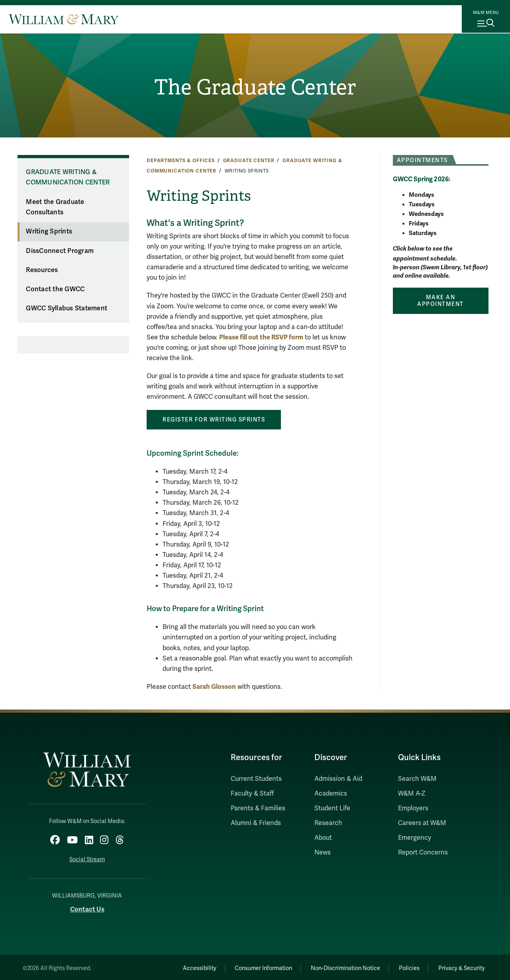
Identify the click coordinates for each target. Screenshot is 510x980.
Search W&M (417, 779)
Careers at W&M (422, 823)
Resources (42, 270)
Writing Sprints (49, 231)
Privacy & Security (460, 966)
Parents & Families (258, 808)
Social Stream (87, 857)
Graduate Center (249, 161)
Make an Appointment (440, 301)
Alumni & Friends (256, 823)
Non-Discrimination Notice (334, 966)
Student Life (332, 808)
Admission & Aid (338, 779)
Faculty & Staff (252, 794)
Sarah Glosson (214, 687)
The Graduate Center (255, 88)
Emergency (415, 838)
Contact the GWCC (55, 289)
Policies (402, 966)
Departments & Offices (181, 161)
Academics (331, 794)
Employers (413, 808)
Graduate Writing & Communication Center (68, 177)
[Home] (64, 19)
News (323, 853)
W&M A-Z (412, 794)
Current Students (256, 779)
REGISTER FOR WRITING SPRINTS (214, 420)
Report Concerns (423, 853)
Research (328, 823)
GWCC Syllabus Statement (67, 308)
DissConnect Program (60, 251)
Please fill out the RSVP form (261, 337)
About (323, 838)
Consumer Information (247, 966)
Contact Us (87, 907)
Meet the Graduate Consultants (55, 207)
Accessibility (178, 966)
